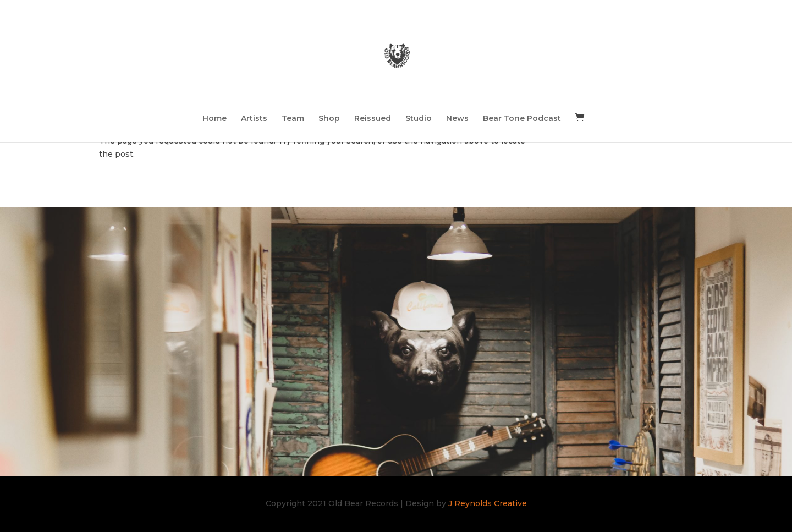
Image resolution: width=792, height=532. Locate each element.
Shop (329, 119)
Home (215, 119)
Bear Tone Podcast (522, 119)
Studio (419, 119)
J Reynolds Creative (488, 503)
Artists (254, 119)
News (457, 119)
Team (293, 119)
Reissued (373, 119)
